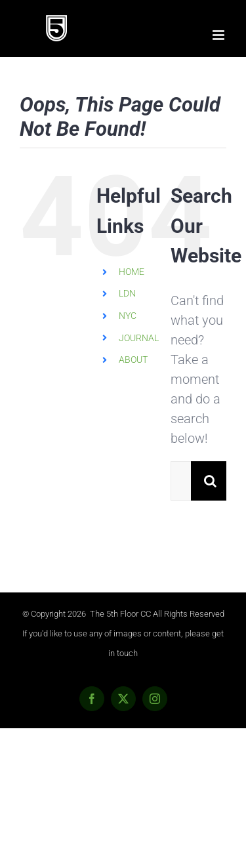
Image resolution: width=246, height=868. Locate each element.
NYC (128, 316)
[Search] (211, 481)
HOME (132, 272)
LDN (127, 293)
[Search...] (181, 481)
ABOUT (133, 360)
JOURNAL (139, 338)
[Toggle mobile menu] (219, 35)
